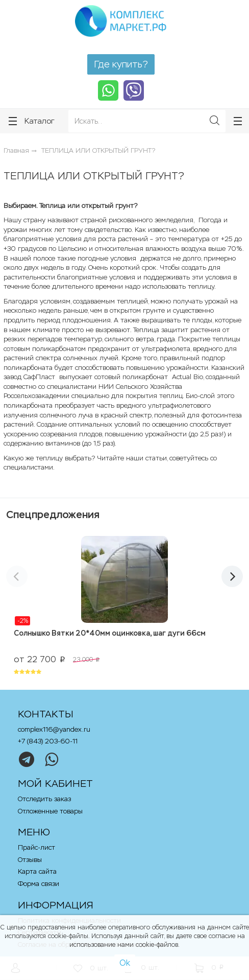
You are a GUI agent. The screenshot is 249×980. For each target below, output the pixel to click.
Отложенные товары (50, 811)
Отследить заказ (44, 799)
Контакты (46, 714)
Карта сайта (37, 871)
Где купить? (121, 64)
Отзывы (30, 860)
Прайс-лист (36, 847)
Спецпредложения (53, 515)
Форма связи (39, 884)
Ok (125, 963)
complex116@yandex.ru (54, 729)
